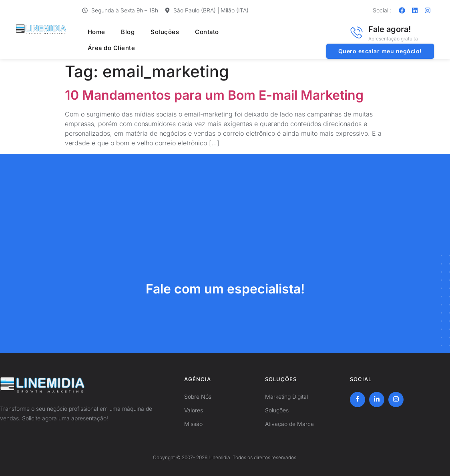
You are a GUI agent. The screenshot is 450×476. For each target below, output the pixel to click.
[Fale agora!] (356, 32)
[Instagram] (396, 400)
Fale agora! (390, 29)
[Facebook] (358, 400)
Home (91, 32)
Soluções (155, 32)
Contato (195, 32)
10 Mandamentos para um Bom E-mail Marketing (214, 95)
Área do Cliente (107, 48)
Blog (120, 32)
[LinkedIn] (377, 400)
